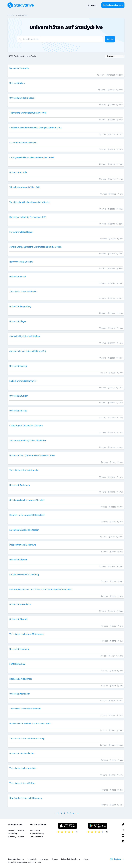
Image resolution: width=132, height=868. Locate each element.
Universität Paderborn (20, 485)
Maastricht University (19, 68)
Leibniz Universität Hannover (23, 381)
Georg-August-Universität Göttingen (26, 426)
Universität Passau (18, 411)
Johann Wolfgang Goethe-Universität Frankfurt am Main (35, 247)
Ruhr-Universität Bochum (21, 262)
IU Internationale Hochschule (23, 143)
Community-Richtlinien (16, 837)
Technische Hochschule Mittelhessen (27, 634)
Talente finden (35, 830)
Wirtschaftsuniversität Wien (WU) (25, 187)
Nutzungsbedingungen (16, 859)
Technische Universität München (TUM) (28, 113)
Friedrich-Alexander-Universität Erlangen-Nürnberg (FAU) (36, 128)
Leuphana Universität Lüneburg (24, 575)
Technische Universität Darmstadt (25, 709)
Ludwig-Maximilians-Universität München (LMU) (32, 157)
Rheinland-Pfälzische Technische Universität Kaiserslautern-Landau (41, 589)
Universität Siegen (18, 321)
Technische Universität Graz (22, 783)
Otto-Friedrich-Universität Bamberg (26, 798)
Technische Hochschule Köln (23, 768)
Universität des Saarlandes (22, 753)
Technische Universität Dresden (24, 470)
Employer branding (37, 834)
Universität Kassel (18, 277)
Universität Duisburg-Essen (22, 98)
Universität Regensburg (20, 306)
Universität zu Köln (18, 172)
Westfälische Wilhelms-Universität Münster (29, 202)
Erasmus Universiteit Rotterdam (24, 530)
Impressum (44, 859)
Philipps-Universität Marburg (23, 545)
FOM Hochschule (17, 664)
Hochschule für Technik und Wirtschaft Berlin (30, 724)
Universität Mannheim (20, 694)
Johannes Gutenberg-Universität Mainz (28, 441)
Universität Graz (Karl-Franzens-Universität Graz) (32, 455)
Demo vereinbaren (37, 837)
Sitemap (86, 859)
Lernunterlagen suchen (16, 830)
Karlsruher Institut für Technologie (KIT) (28, 217)
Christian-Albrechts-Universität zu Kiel (27, 500)
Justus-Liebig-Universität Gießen (25, 336)
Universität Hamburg (19, 649)
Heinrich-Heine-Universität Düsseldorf (27, 515)
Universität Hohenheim (20, 604)
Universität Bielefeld (19, 619)
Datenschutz (32, 859)
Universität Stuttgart (19, 396)
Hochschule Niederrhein (21, 679)
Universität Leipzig (18, 366)
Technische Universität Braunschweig (27, 738)
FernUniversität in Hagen (21, 232)
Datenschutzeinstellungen (71, 859)
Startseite (11, 15)
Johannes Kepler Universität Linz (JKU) (28, 351)
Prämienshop (12, 834)
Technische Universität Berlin (23, 292)
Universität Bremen (18, 560)
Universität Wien (17, 83)
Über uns (55, 859)
